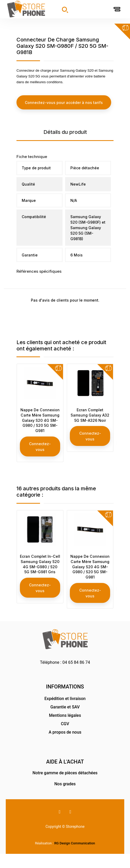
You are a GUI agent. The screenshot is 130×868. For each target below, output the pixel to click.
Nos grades (65, 798)
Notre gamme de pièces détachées (65, 787)
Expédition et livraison (65, 713)
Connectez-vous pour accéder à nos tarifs (64, 102)
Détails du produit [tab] (65, 132)
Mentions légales (65, 730)
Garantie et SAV (65, 721)
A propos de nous (65, 746)
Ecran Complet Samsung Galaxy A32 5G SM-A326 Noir (90, 418)
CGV (65, 738)
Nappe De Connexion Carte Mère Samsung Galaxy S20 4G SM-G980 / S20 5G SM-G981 (40, 424)
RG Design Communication (75, 857)
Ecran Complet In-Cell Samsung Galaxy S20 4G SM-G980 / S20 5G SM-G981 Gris (40, 575)
